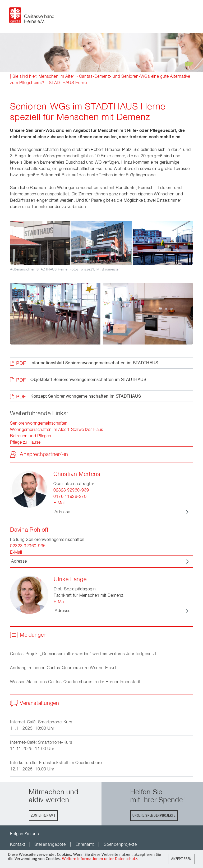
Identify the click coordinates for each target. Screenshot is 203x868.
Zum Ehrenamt (43, 816)
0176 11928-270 (70, 497)
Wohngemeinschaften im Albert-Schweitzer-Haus (57, 430)
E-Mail (59, 503)
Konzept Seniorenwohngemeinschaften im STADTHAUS (86, 397)
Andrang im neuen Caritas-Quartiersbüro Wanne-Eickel (63, 668)
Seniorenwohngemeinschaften (39, 424)
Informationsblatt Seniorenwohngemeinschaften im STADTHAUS (94, 363)
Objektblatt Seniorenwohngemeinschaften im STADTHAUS (88, 380)
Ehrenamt (85, 845)
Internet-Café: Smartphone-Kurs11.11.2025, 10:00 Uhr (41, 725)
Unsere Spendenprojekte (154, 816)
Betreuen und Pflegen (31, 436)
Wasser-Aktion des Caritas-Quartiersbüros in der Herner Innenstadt (75, 682)
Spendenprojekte (120, 845)
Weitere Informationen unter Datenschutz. (100, 859)
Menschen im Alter (56, 77)
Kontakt (18, 845)
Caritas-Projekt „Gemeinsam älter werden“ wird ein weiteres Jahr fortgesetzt (83, 654)
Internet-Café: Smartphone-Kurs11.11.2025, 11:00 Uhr (41, 746)
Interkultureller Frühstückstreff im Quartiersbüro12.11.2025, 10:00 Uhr (56, 766)
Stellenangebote (50, 845)
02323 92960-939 (71, 490)
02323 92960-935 (28, 546)
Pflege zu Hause (25, 443)
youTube (48, 834)
